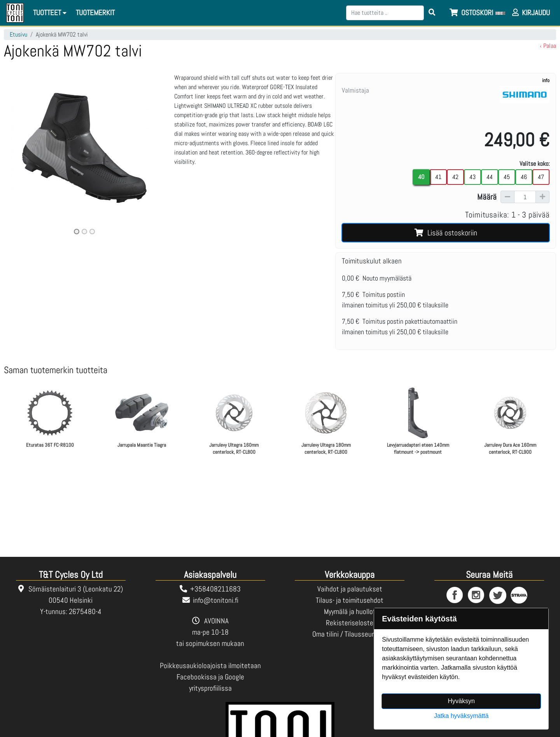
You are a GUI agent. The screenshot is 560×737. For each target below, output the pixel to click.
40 (421, 177)
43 (472, 177)
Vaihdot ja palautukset (350, 589)
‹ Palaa (548, 46)
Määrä (487, 197)
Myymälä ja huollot (350, 612)
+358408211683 (215, 589)
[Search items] (432, 13)
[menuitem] (96, 13)
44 (490, 177)
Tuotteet (51, 13)
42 (455, 177)
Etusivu (18, 34)
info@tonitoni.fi (216, 600)
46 (524, 177)
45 (507, 177)
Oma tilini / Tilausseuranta (350, 634)
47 (541, 177)
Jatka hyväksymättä (461, 716)
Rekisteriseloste (350, 623)
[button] (16, 155)
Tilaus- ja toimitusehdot (350, 600)
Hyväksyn (461, 701)
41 (438, 177)
